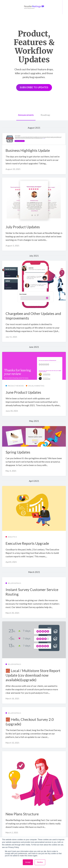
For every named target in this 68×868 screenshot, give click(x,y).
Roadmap (45, 115)
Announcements (26, 115)
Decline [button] (40, 862)
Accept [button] (28, 862)
